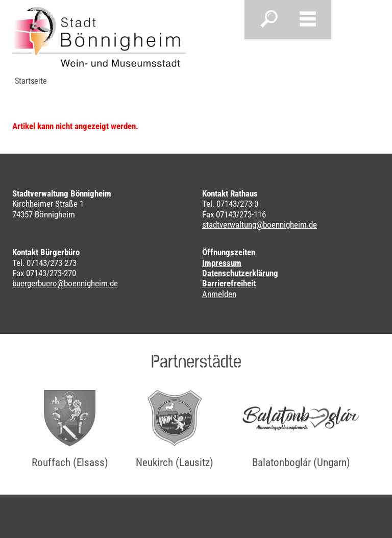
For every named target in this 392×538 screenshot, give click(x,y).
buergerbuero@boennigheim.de (65, 283)
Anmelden (219, 294)
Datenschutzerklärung (240, 273)
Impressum (222, 263)
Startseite (31, 81)
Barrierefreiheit (229, 283)
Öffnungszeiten (229, 252)
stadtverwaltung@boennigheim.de (260, 225)
